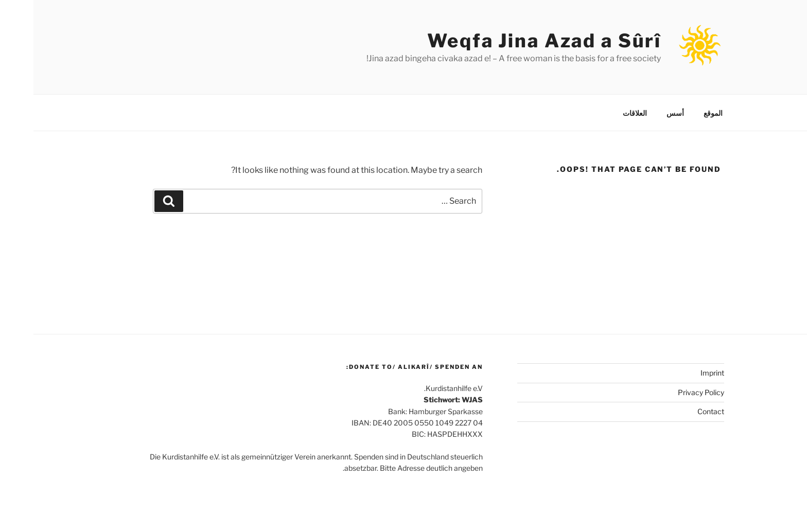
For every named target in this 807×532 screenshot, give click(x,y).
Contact (677, 411)
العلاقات (601, 113)
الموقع (680, 113)
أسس (642, 113)
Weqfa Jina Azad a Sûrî (511, 41)
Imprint (679, 373)
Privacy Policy (668, 392)
